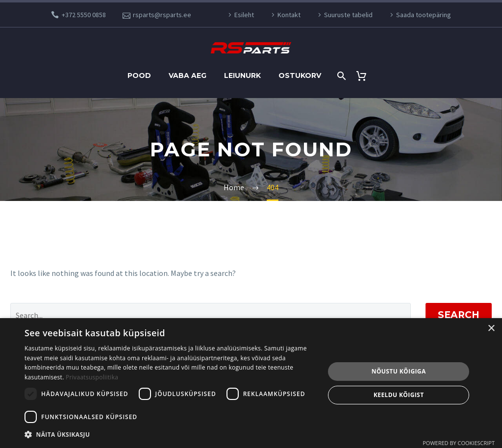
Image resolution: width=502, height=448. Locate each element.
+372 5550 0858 (84, 15)
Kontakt (289, 15)
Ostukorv (300, 75)
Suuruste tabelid (348, 15)
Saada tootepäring (424, 15)
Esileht (244, 15)
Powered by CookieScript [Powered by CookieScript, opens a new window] (459, 443)
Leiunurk (242, 75)
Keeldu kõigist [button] (399, 395)
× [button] (491, 329)
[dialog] (251, 383)
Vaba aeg (188, 75)
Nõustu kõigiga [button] (399, 371)
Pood (139, 75)
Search (459, 315)
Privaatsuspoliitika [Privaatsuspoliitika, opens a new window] (92, 377)
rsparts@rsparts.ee (162, 15)
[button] (170, 435)
